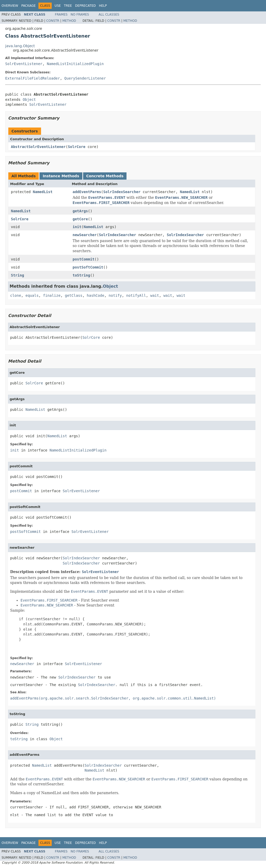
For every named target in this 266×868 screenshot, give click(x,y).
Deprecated (85, 6)
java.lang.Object (20, 46)
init (77, 227)
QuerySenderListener (85, 78)
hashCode (95, 295)
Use (58, 6)
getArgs (80, 211)
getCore (80, 219)
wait (155, 295)
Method (69, 21)
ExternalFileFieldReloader (33, 78)
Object (29, 100)
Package (28, 6)
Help (103, 6)
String (18, 275)
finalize (52, 295)
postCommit (84, 259)
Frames (61, 15)
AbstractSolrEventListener (38, 147)
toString (81, 275)
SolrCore (77, 147)
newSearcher (85, 235)
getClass (74, 295)
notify (115, 295)
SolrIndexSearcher (122, 192)
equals (32, 295)
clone (16, 295)
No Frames (80, 15)
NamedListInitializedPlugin (75, 64)
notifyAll (136, 295)
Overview (10, 6)
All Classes (109, 15)
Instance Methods (61, 176)
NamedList (43, 192)
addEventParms (87, 192)
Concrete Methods (105, 176)
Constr (53, 21)
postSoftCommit (88, 267)
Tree (68, 6)
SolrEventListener (24, 64)
